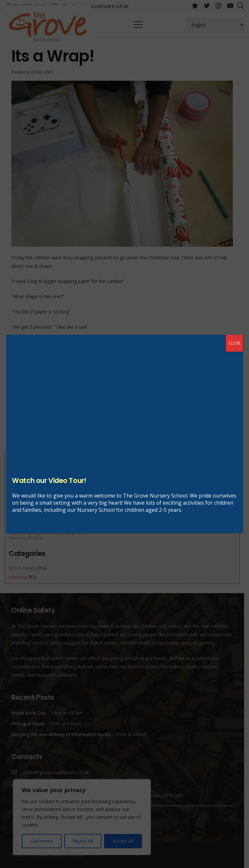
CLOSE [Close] (234, 343)
